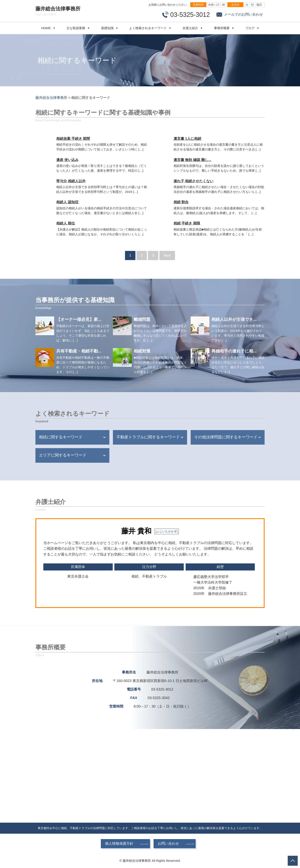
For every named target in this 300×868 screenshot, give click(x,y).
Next (167, 255)
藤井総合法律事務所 (60, 11)
